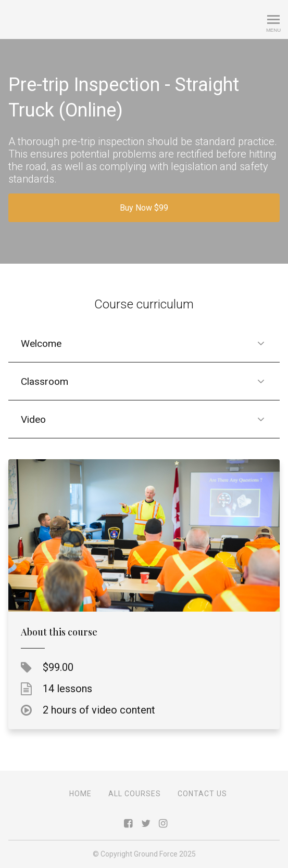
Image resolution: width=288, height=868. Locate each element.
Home (80, 794)
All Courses (135, 794)
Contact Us (202, 794)
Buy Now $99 (144, 208)
